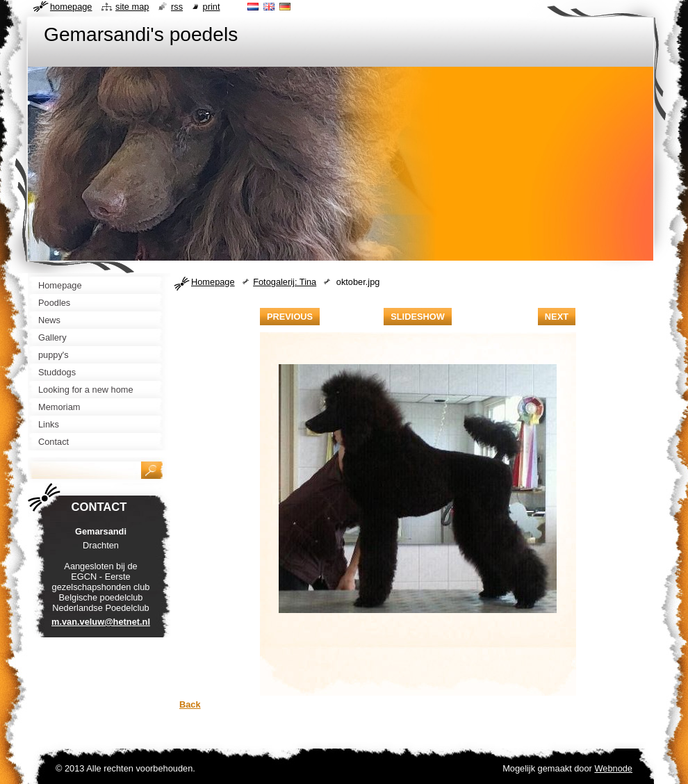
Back (190, 704)
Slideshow (418, 317)
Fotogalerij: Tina (285, 282)
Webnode (613, 768)
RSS (177, 7)
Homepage (213, 282)
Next (557, 317)
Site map (132, 7)
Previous (290, 317)
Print (212, 7)
